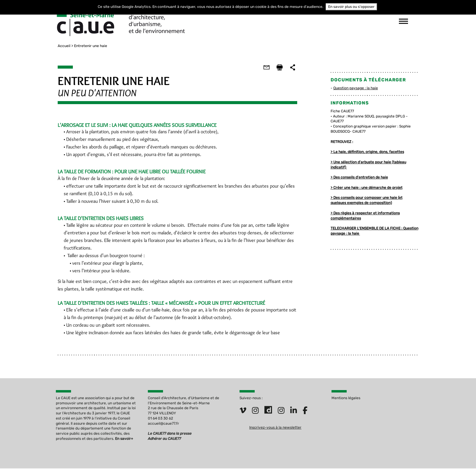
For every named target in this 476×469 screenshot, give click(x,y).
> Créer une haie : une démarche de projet (367, 188)
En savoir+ (124, 439)
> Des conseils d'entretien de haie (360, 177)
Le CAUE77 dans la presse (170, 434)
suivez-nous (329, 21)
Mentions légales (346, 398)
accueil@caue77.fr (163, 424)
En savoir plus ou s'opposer (351, 7)
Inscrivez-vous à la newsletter (275, 427)
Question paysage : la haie (356, 88)
